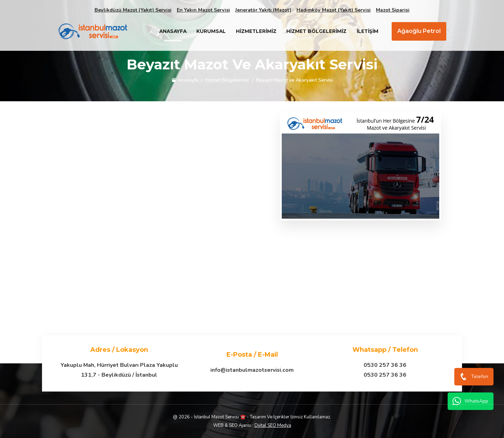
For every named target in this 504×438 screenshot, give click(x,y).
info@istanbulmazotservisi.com (252, 370)
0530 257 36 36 (385, 365)
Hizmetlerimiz (256, 31)
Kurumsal (211, 31)
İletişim (367, 31)
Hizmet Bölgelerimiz (316, 31)
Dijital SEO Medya (273, 425)
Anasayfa (173, 31)
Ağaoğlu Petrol (419, 31)
